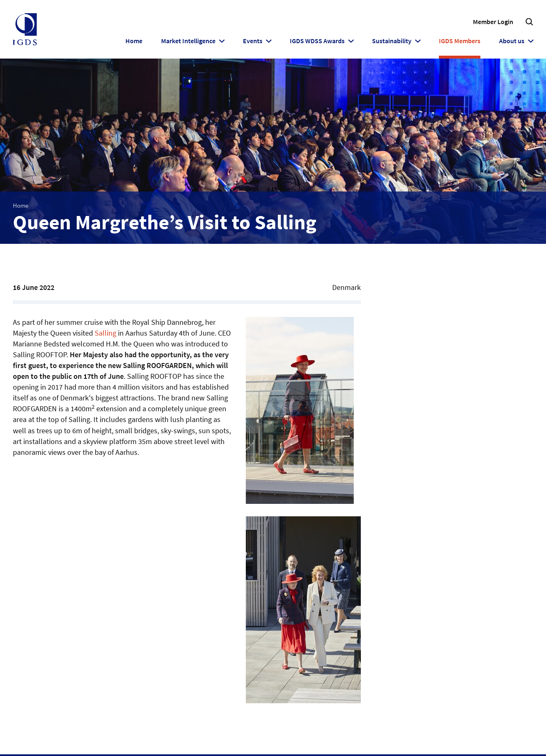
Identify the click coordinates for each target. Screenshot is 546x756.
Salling (105, 333)
